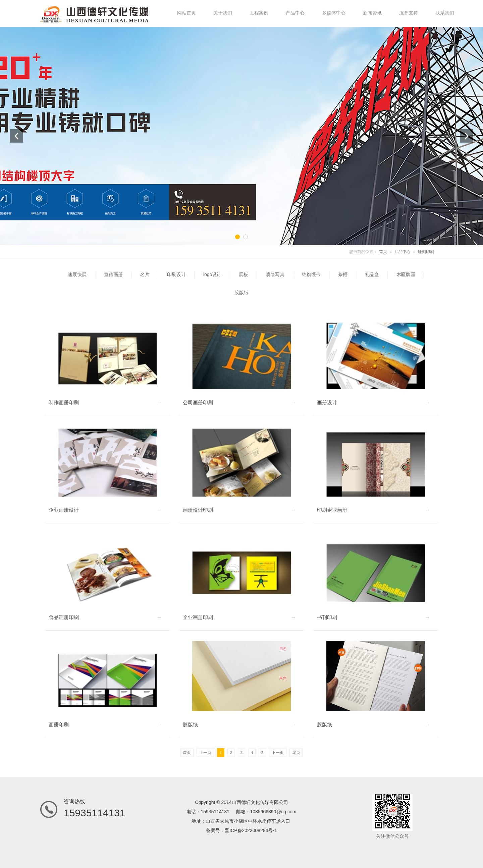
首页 (383, 252)
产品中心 (402, 252)
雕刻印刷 (426, 252)
